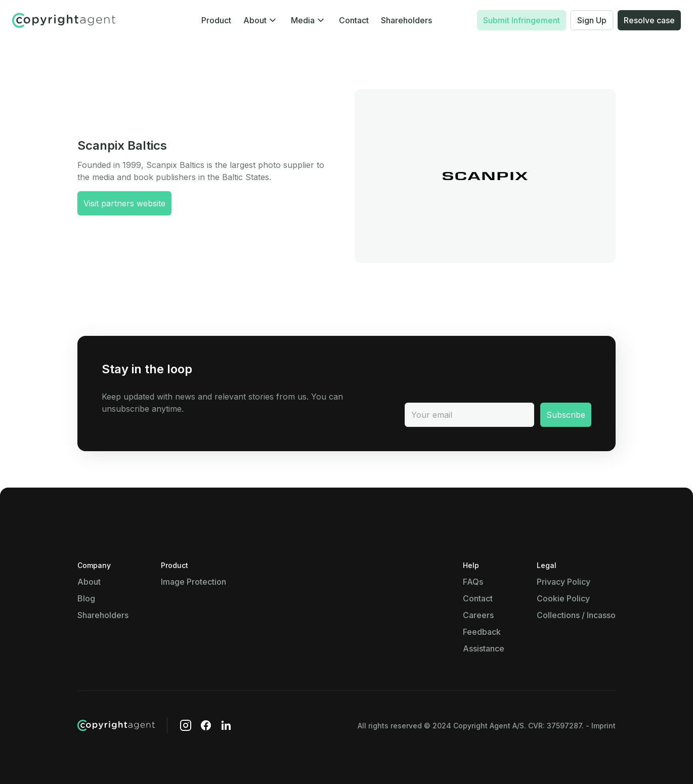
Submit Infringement (522, 20)
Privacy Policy (564, 582)
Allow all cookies (295, 736)
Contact (354, 20)
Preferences (73, 558)
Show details (166, 537)
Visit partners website (124, 203)
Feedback (482, 632)
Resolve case (649, 20)
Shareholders (406, 20)
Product (216, 20)
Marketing (69, 660)
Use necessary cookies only (183, 736)
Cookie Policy (563, 598)
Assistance (484, 648)
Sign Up (592, 20)
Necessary (70, 502)
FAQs (473, 582)
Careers (478, 615)
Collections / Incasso (576, 615)
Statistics (68, 614)
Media (303, 20)
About (255, 20)
